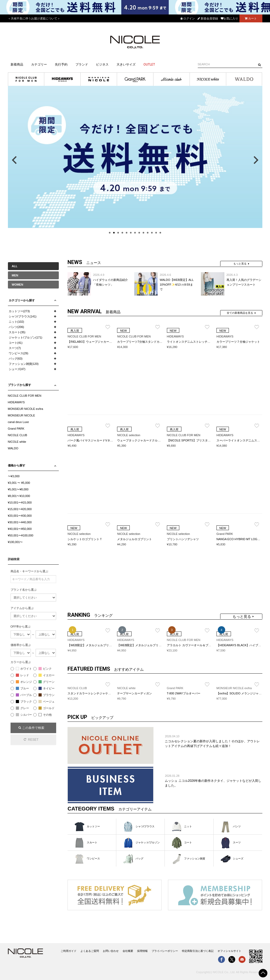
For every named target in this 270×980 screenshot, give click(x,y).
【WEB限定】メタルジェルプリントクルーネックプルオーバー (158, 645)
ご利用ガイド (69, 951)
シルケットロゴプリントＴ (85, 539)
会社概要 (128, 951)
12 (156, 233)
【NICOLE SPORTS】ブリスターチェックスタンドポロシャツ (208, 440)
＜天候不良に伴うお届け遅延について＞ (34, 18)
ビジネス (102, 64)
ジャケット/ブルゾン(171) (26, 337)
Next (256, 160)
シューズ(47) (17, 369)
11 (152, 233)
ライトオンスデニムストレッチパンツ (192, 342)
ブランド (82, 64)
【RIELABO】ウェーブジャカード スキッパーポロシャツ (105, 342)
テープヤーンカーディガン (134, 693)
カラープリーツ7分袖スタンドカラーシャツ (145, 342)
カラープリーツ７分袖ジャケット (238, 342)
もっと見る (240, 264)
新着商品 (17, 64)
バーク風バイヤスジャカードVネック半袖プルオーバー (103, 440)
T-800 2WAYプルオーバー (184, 693)
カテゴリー (39, 64)
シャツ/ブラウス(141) (23, 316)
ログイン (188, 18)
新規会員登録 (208, 18)
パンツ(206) (16, 327)
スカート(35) (17, 332)
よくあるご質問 (90, 951)
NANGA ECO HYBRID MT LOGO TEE (241, 539)
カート (251, 18)
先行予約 (61, 64)
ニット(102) (16, 322)
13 (160, 233)
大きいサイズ (126, 64)
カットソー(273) (19, 311)
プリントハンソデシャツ (183, 539)
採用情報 (142, 951)
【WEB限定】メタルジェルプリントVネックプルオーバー (105, 645)
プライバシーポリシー (165, 951)
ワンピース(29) (19, 353)
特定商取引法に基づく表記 (198, 951)
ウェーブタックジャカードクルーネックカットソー (150, 440)
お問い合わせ (111, 951)
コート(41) (16, 343)
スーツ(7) (15, 348)
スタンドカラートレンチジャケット (91, 693)
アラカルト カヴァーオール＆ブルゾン (192, 645)
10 (148, 233)
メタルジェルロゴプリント (134, 539)
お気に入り (229, 18)
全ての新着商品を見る (240, 313)
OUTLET (149, 64)
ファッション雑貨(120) (24, 364)
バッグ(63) (16, 359)
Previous (14, 160)
